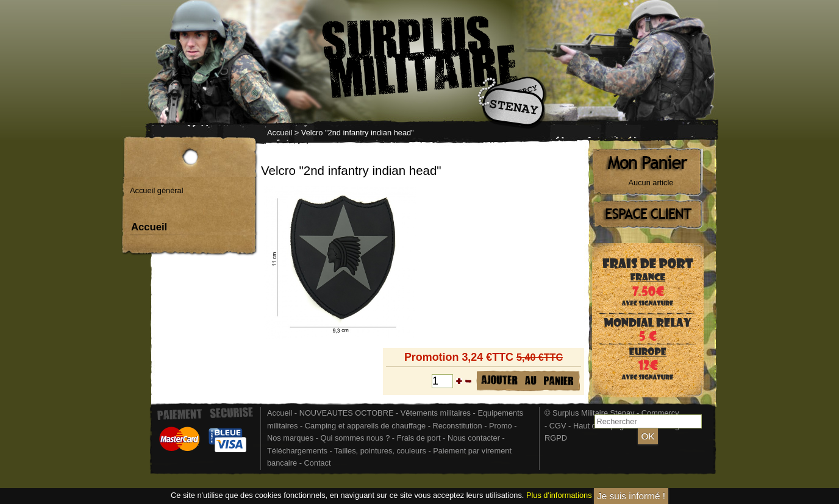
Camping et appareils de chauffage (365, 426)
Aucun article (651, 183)
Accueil (280, 133)
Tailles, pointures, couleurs (380, 451)
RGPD (556, 438)
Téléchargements (297, 451)
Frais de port (420, 438)
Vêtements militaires (436, 413)
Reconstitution (458, 426)
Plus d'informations (559, 495)
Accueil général (157, 190)
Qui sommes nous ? (356, 438)
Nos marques (290, 438)
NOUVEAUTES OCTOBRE (347, 413)
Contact (317, 463)
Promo (502, 426)
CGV (558, 426)
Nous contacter (474, 438)
